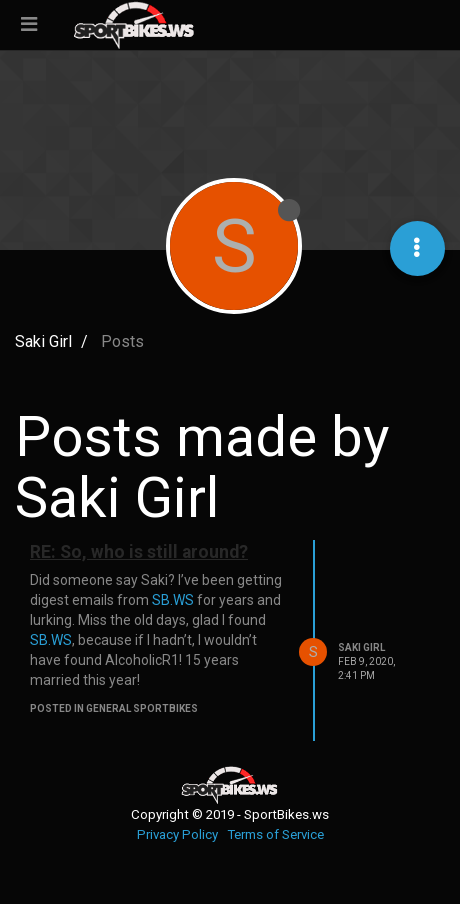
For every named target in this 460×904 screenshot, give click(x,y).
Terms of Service (275, 834)
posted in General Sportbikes (114, 708)
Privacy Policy (177, 834)
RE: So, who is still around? (139, 552)
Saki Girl (361, 647)
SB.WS (173, 600)
